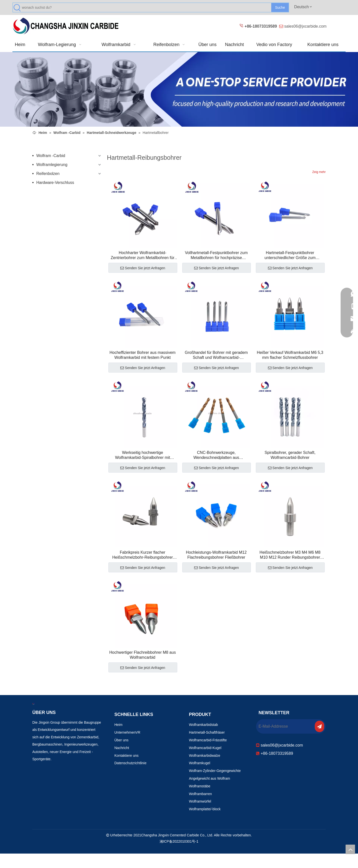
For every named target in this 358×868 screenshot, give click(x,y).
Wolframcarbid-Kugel (205, 748)
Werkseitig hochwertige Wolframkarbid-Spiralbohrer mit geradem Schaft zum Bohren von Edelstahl (142, 455)
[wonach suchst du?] (147, 7)
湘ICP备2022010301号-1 (179, 841)
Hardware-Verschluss (55, 183)
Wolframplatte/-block (205, 809)
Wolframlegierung (52, 165)
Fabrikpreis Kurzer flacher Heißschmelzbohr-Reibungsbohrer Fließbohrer (142, 555)
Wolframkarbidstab (203, 725)
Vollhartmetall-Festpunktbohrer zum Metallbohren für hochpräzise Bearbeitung (216, 255)
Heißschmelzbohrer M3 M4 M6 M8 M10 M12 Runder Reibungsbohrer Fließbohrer (290, 555)
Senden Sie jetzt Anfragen (143, 268)
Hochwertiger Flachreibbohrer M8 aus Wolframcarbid (142, 655)
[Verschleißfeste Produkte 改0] (179, 89)
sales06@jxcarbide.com (305, 26)
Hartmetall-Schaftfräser (207, 732)
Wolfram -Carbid (51, 156)
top (350, 849)
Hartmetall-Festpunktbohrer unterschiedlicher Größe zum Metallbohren (290, 255)
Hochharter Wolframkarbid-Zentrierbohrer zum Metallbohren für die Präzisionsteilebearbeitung (142, 255)
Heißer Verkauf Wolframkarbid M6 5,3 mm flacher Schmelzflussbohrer (290, 355)
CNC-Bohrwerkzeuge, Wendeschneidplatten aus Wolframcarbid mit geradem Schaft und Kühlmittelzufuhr (216, 455)
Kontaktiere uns (126, 756)
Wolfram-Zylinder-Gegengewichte (215, 771)
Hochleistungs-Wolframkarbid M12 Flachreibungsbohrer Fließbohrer (216, 555)
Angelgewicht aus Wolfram (209, 778)
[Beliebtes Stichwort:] (280, 7)
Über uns (121, 740)
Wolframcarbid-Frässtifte (208, 740)
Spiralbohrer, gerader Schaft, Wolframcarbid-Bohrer (290, 455)
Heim (118, 725)
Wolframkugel (200, 763)
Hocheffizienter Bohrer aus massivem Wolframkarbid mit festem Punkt (143, 355)
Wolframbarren (200, 794)
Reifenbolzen (48, 174)
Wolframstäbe (200, 786)
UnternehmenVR (127, 732)
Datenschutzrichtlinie (130, 763)
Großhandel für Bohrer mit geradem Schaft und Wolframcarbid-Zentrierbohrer (216, 355)
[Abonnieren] (319, 726)
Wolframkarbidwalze (205, 756)
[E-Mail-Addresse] (285, 726)
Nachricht (122, 748)
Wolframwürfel (200, 801)
